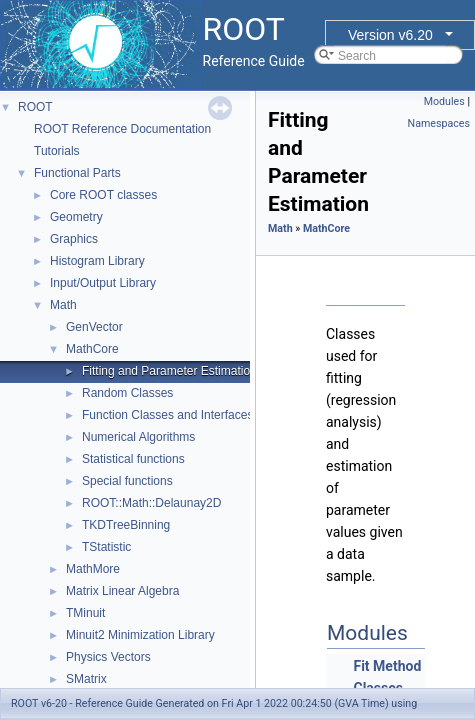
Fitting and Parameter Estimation (169, 371)
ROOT (35, 107)
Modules (444, 101)
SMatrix (86, 679)
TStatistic (106, 547)
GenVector (94, 327)
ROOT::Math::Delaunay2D (151, 503)
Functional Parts (77, 173)
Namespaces (439, 123)
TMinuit (85, 613)
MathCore (92, 349)
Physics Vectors (108, 657)
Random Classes (127, 393)
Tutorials (57, 151)
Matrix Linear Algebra (122, 591)
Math (63, 305)
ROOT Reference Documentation (122, 129)
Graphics (74, 239)
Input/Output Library (103, 283)
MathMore (93, 569)
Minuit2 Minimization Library (140, 635)
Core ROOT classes (103, 195)
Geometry (76, 217)
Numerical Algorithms (138, 437)
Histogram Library (97, 261)
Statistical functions (133, 459)
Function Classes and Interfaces (167, 415)
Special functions (127, 481)
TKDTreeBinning (126, 525)
